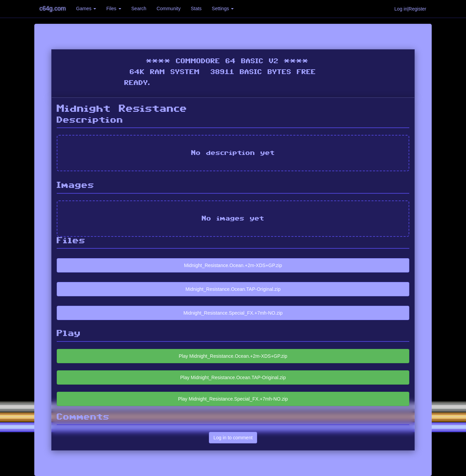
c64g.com (53, 8)
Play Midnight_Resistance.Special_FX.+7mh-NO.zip (233, 399)
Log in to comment (233, 438)
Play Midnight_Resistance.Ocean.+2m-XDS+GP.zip (233, 356)
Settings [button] (223, 8)
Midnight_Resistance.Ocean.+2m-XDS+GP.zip (233, 265)
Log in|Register (410, 9)
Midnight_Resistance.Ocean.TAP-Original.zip (233, 289)
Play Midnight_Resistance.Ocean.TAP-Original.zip (233, 377)
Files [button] (114, 8)
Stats (196, 8)
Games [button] (86, 8)
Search (139, 8)
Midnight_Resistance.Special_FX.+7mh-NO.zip (233, 313)
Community (169, 8)
